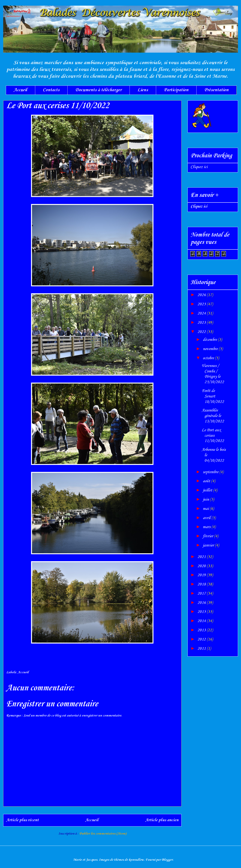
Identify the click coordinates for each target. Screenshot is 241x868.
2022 (202, 332)
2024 (202, 313)
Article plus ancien (162, 820)
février (208, 536)
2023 (202, 323)
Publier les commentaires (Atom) (103, 834)
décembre (210, 340)
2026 (202, 295)
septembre (211, 472)
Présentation (216, 90)
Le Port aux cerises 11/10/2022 (213, 436)
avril (207, 518)
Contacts (51, 90)
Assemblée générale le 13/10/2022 (213, 416)
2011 (202, 649)
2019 (202, 575)
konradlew (136, 860)
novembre (211, 349)
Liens (143, 90)
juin (206, 500)
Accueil (20, 90)
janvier (209, 545)
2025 (202, 304)
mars (207, 527)
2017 (202, 594)
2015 (202, 612)
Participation (176, 90)
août (207, 481)
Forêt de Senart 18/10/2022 (213, 396)
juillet (208, 490)
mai (206, 509)
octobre (209, 358)
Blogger (167, 860)
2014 (202, 621)
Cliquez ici (199, 167)
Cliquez (199, 206)
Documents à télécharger (98, 90)
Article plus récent (22, 820)
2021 (202, 557)
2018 (202, 584)
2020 (202, 566)
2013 (202, 630)
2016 (202, 603)
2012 (202, 639)
